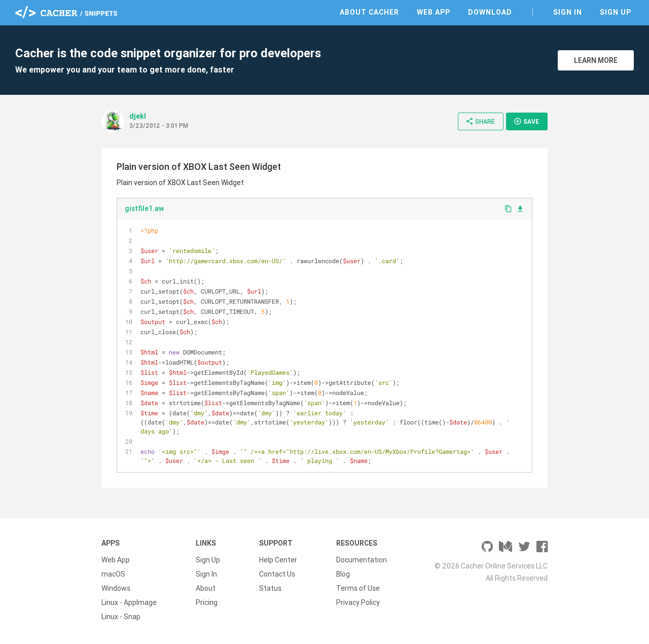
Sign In (568, 12)
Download (490, 12)
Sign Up (616, 12)
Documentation (362, 560)
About (206, 588)
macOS (113, 574)
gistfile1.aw (144, 208)
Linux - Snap (121, 617)
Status (270, 588)
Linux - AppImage (129, 602)
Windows (116, 588)
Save (526, 121)
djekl (138, 116)
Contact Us (277, 574)
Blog (343, 574)
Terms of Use (358, 588)
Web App (434, 12)
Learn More (596, 60)
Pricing (207, 602)
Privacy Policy (358, 602)
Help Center (278, 560)
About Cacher (369, 12)
